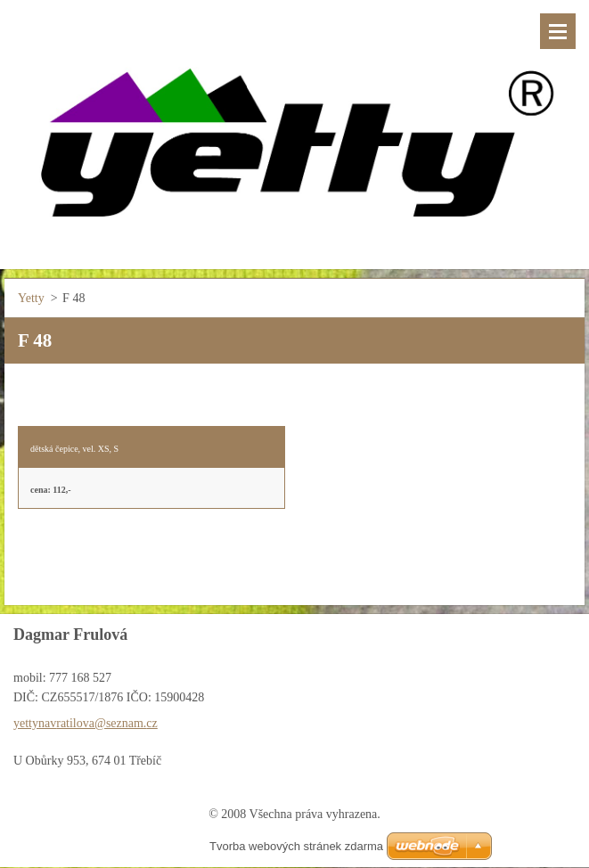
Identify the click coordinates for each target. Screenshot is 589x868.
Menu (558, 31)
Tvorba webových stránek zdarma (296, 846)
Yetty (31, 298)
